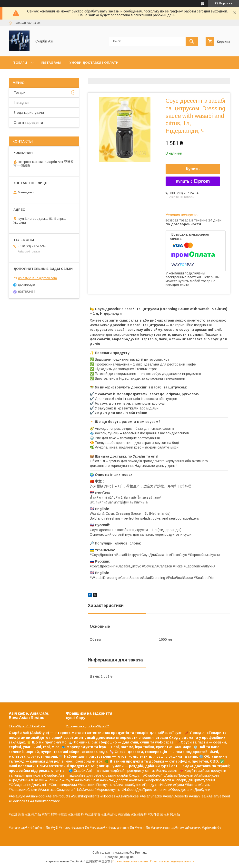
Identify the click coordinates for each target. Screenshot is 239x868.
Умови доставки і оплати (94, 63)
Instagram (51, 63)
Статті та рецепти (28, 123)
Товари (20, 63)
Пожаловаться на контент (130, 861)
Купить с (193, 181)
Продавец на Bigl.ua (119, 857)
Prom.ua (141, 853)
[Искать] (192, 41)
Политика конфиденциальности (172, 861)
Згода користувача (29, 113)
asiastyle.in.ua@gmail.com (37, 278)
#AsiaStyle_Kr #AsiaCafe (27, 726)
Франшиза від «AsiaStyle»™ (88, 726)
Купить (193, 169)
